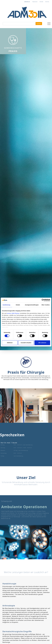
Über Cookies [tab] (46, 305)
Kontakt (41, 2)
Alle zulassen (42, 343)
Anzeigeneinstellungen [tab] (32, 305)
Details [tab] (18, 305)
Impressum (35, 2)
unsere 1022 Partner (13, 313)
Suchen (39, 24)
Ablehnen (10, 343)
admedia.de (27, 2)
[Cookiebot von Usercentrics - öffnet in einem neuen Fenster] (43, 300)
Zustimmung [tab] (6, 305)
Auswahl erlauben (26, 343)
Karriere (47, 2)
